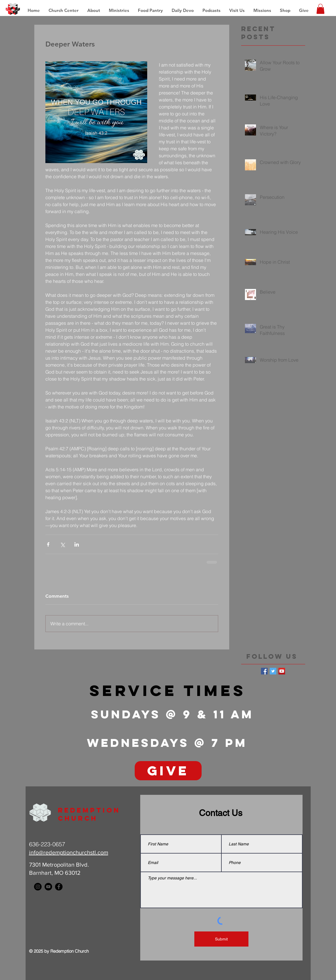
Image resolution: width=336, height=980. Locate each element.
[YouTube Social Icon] (282, 671)
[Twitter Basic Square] (273, 671)
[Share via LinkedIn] (77, 544)
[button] (262, 10)
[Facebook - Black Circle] (59, 887)
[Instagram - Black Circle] (38, 887)
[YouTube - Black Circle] (48, 887)
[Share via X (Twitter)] (62, 544)
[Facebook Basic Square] (264, 671)
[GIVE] (168, 771)
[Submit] (221, 939)
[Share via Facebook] (48, 544)
